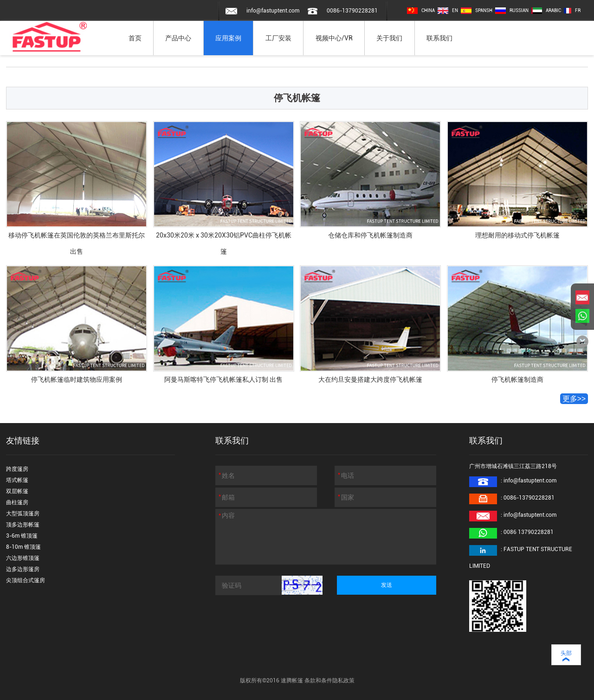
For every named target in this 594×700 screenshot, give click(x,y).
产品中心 (178, 38)
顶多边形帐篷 (23, 525)
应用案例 (228, 38)
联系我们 (439, 38)
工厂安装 (278, 38)
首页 (135, 38)
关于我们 (389, 38)
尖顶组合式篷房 (26, 580)
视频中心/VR (334, 38)
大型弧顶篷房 (23, 514)
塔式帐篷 (17, 480)
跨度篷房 (17, 469)
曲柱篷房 (17, 502)
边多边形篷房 (23, 569)
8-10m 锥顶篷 (23, 547)
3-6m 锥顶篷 (22, 536)
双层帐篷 (17, 491)
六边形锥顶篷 (23, 558)
